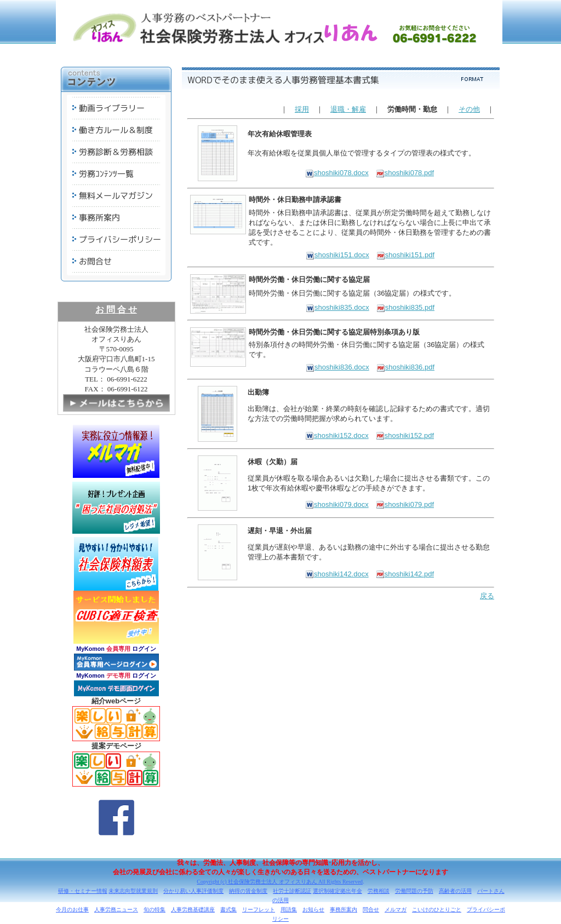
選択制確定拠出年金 (337, 891)
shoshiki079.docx (337, 504)
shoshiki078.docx (337, 173)
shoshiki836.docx (337, 367)
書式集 (228, 909)
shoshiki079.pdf (405, 504)
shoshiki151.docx (337, 255)
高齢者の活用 (455, 891)
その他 (469, 109)
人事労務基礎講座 (193, 909)
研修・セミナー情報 (83, 891)
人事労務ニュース (116, 909)
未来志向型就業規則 (133, 891)
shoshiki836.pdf (405, 367)
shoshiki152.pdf (405, 435)
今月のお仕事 (72, 909)
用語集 (289, 909)
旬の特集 (154, 909)
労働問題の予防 (414, 891)
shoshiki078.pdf (405, 173)
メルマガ (396, 909)
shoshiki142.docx (337, 574)
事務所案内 (344, 909)
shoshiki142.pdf (405, 574)
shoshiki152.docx (337, 435)
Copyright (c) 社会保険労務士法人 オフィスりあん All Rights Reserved (280, 882)
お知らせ (313, 909)
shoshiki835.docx (337, 307)
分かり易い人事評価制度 (193, 891)
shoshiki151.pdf (405, 255)
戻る (487, 596)
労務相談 (379, 891)
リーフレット (259, 909)
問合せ (371, 909)
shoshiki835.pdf (405, 307)
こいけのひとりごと (437, 909)
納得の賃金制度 (248, 891)
